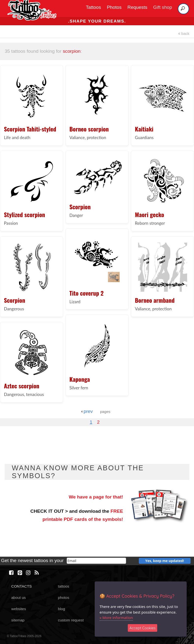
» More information (116, 618)
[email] (97, 561)
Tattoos (93, 7)
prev (87, 411)
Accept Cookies (143, 628)
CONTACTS (21, 586)
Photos (114, 7)
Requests (137, 7)
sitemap (18, 620)
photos (64, 598)
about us (19, 598)
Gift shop (163, 7)
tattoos (64, 586)
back (184, 33)
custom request (71, 620)
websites (19, 609)
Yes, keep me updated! (165, 561)
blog (61, 609)
